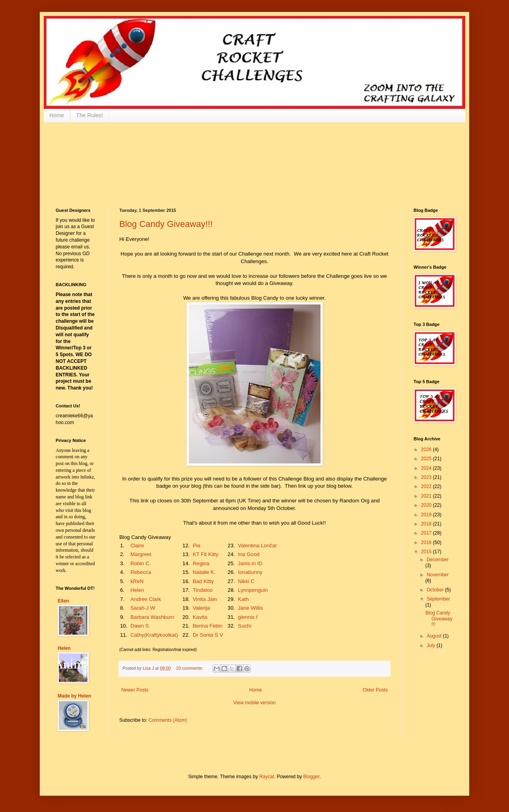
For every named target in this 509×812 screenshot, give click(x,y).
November (438, 575)
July (432, 645)
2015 (427, 552)
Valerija (201, 608)
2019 (427, 515)
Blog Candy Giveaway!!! (166, 224)
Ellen (63, 601)
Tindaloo (203, 590)
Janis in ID (250, 563)
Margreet (141, 554)
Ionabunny (250, 572)
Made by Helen (74, 696)
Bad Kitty (203, 581)
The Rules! (89, 115)
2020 (427, 505)
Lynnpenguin (253, 590)
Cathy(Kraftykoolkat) (154, 635)
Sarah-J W (143, 608)
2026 (427, 450)
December (438, 560)
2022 (427, 486)
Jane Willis (250, 608)
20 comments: (190, 668)
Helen (137, 590)
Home (57, 115)
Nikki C (246, 581)
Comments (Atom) (168, 720)
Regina (201, 563)
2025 (427, 459)
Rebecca (141, 572)
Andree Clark (146, 599)
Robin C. (141, 563)
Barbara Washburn (152, 617)
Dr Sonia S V (208, 635)
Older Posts (375, 690)
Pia (197, 546)
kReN (137, 581)
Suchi (244, 626)
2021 (427, 496)
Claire (137, 546)
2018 (427, 524)
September (438, 599)
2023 (427, 477)
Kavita (200, 617)
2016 (427, 543)
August (435, 636)
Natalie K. (204, 572)
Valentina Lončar (257, 546)
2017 (427, 533)
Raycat (267, 777)
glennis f (248, 617)
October (436, 590)
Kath (243, 599)
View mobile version (255, 703)
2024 (427, 468)
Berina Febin (208, 626)
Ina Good (249, 554)
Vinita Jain (205, 599)
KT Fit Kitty (206, 554)
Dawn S (140, 626)
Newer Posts (135, 690)
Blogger (312, 777)
